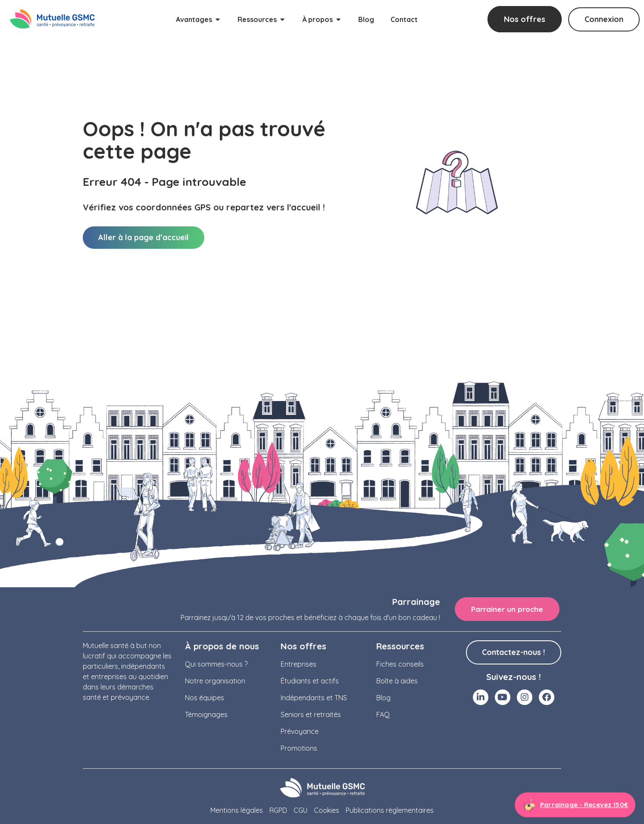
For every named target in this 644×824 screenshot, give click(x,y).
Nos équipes (205, 698)
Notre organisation (215, 681)
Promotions (299, 748)
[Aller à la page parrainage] (575, 805)
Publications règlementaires (390, 810)
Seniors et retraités (311, 714)
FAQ (383, 714)
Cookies (327, 810)
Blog (383, 698)
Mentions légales (237, 810)
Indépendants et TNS (314, 698)
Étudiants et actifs (310, 681)
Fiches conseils (400, 664)
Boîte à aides (397, 681)
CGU (300, 810)
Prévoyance (300, 731)
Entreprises (299, 664)
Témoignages (206, 714)
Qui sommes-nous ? (216, 664)
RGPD (278, 810)
